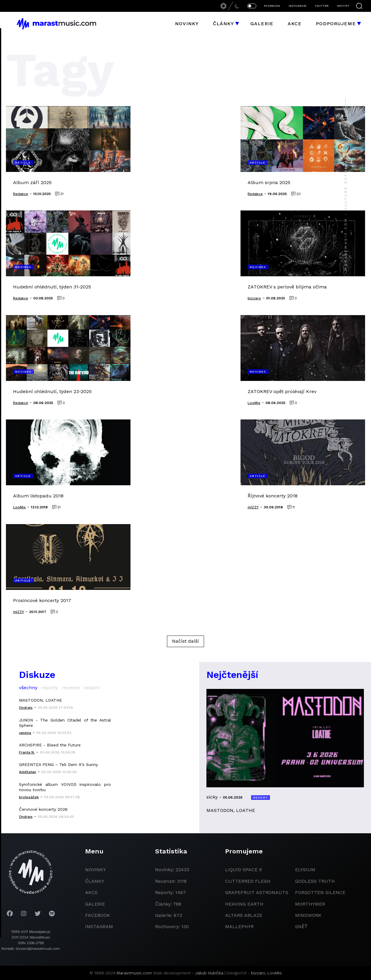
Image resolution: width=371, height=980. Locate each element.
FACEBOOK (272, 6)
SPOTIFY (343, 6)
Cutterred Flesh (248, 881)
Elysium (305, 870)
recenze (71, 688)
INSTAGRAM (297, 6)
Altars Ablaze (244, 915)
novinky (95, 870)
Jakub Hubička (209, 973)
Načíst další (186, 641)
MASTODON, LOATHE (40, 700)
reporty (50, 688)
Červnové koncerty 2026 (43, 809)
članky (95, 881)
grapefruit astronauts (257, 892)
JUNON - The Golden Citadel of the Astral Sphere (65, 723)
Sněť (301, 926)
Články (223, 24)
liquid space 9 (243, 870)
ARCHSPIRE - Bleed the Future (50, 745)
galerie (95, 904)
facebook (98, 915)
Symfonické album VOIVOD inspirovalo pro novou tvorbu (65, 787)
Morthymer (310, 904)
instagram (99, 926)
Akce (295, 24)
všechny (28, 688)
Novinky (187, 24)
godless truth (315, 881)
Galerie (262, 24)
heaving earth (244, 904)
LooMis (275, 973)
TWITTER (322, 6)
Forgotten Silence (320, 892)
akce (91, 892)
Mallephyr (239, 926)
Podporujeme (336, 24)
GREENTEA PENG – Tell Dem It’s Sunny (58, 764)
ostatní (92, 688)
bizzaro (258, 973)
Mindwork (308, 915)
